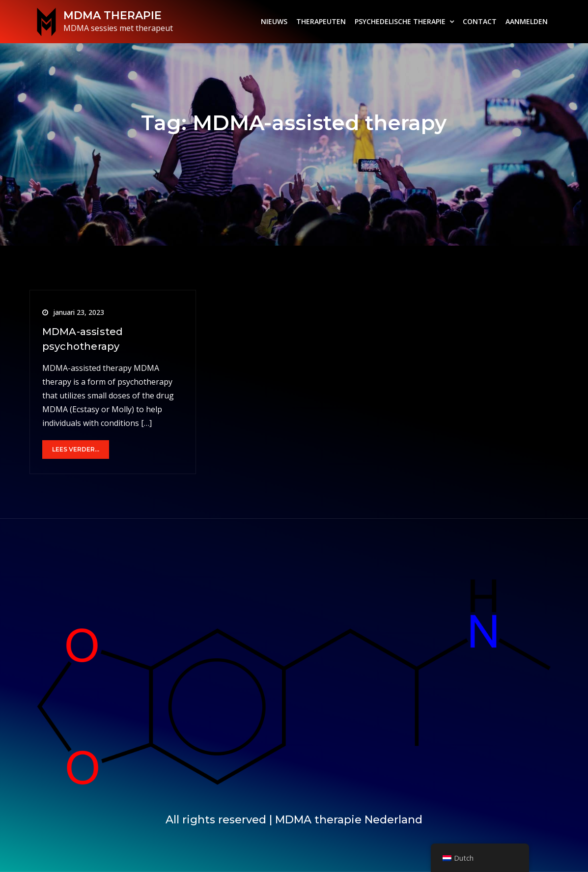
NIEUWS (274, 21)
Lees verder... (76, 449)
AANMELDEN (527, 21)
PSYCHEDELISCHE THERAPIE (400, 21)
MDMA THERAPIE (112, 15)
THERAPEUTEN (321, 21)
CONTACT (480, 21)
